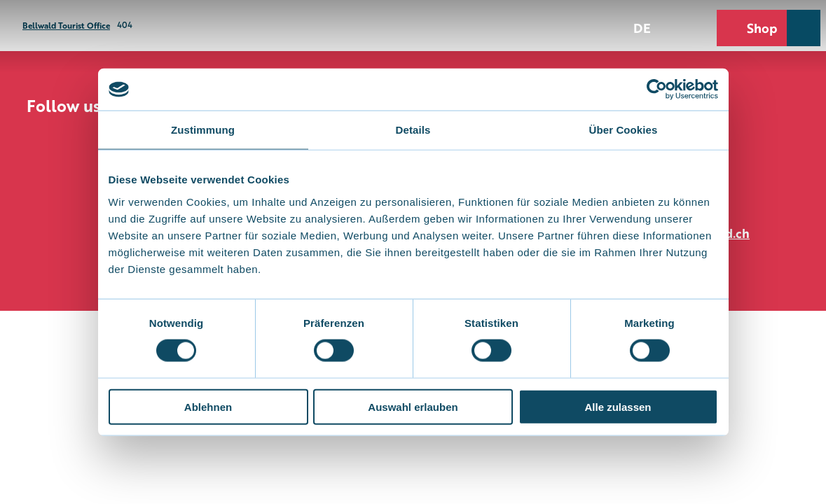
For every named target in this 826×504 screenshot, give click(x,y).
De (642, 27)
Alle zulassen (618, 406)
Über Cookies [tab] (624, 130)
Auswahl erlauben (413, 406)
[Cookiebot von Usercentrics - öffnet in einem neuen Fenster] (657, 90)
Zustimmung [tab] (203, 130)
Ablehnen (208, 406)
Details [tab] (413, 130)
